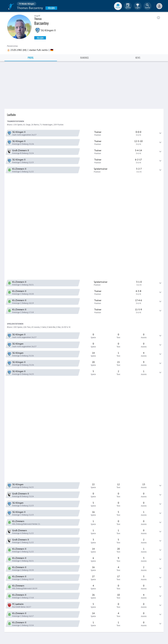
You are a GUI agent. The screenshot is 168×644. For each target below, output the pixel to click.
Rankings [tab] (84, 58)
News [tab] (138, 58)
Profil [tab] (31, 58)
